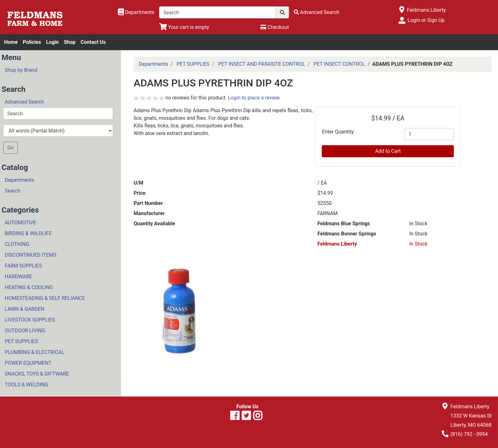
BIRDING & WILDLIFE (28, 233)
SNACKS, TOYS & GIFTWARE (37, 374)
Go (10, 148)
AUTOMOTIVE (20, 223)
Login (52, 42)
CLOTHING (17, 244)
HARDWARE (18, 277)
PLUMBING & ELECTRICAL (34, 352)
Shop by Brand (21, 70)
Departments (20, 180)
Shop (70, 42)
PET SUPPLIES (21, 341)
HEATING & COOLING (29, 287)
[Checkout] (275, 27)
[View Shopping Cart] (184, 27)
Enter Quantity (338, 132)
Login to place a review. (254, 98)
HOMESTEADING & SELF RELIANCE (45, 298)
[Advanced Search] (317, 12)
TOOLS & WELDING (26, 385)
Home (11, 42)
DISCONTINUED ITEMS (30, 255)
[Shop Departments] (136, 12)
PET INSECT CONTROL (339, 64)
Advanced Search (24, 102)
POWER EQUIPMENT (28, 363)
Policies (32, 42)
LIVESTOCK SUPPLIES (30, 320)
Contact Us (93, 42)
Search (13, 191)
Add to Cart (388, 151)
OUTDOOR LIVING (25, 331)
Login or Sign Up (426, 20)
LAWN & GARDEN (24, 309)
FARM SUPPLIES (23, 266)
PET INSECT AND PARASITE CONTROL (262, 64)
